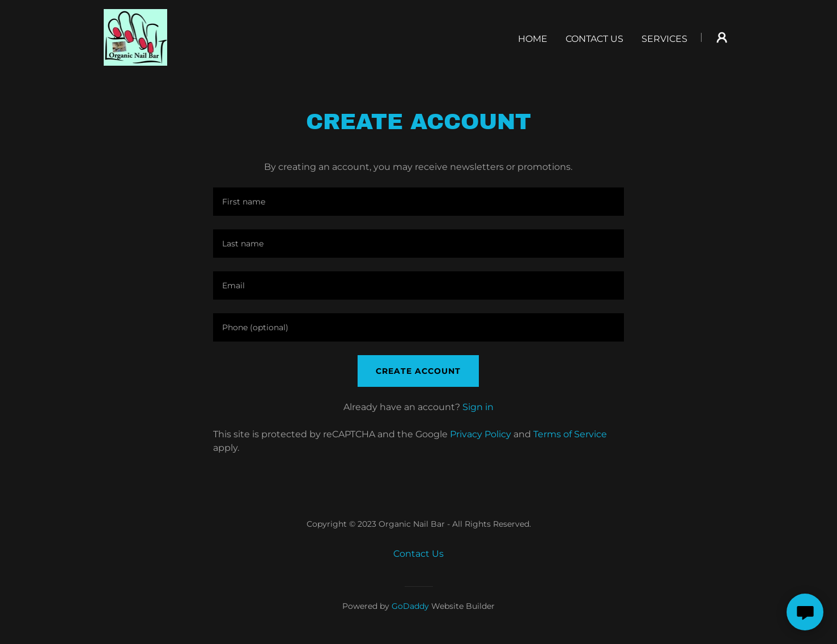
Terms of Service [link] (570, 434)
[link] (136, 37)
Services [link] (664, 39)
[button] (722, 37)
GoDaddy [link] (410, 606)
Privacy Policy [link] (481, 434)
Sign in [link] (478, 407)
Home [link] (533, 39)
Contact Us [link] (594, 39)
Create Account (418, 371)
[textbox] (418, 202)
